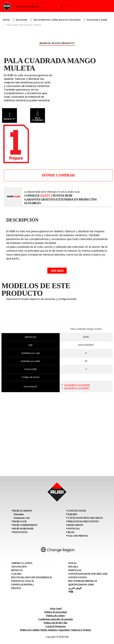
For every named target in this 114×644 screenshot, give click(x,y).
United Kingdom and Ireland (88, 574)
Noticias (74, 529)
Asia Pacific (19, 567)
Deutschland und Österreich (31, 577)
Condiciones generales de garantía (55, 619)
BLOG (71, 532)
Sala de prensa (78, 536)
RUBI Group (75, 525)
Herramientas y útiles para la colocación (57, 20)
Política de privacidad (55, 612)
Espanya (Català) (23, 581)
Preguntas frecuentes (83, 521)
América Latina (22, 563)
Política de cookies (55, 616)
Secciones (22, 20)
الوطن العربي (75, 588)
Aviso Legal (55, 608)
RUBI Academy (23, 511)
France (16, 588)
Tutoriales (19, 514)
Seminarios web (22, 518)
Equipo (73, 514)
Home (6, 20)
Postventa (20, 532)
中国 (71, 592)
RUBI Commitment (25, 525)
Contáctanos (77, 511)
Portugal (75, 570)
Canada (16, 574)
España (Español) (22, 585)
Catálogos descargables (85, 518)
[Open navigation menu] (69, 6)
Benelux (17, 570)
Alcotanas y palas (97, 20)
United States (78, 577)
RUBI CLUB (20, 521)
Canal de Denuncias (56, 626)
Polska (73, 567)
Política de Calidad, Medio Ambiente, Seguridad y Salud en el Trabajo (56, 630)
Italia (72, 563)
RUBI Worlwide (23, 529)
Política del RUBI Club (56, 623)
